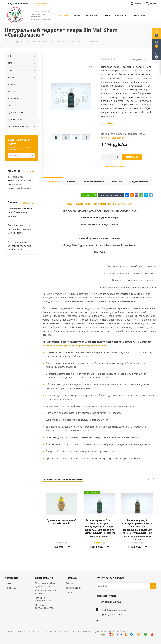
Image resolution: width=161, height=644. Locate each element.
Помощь (71, 578)
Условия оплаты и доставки (45, 592)
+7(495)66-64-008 (111, 602)
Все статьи (29, 203)
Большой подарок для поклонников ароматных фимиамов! (20, 184)
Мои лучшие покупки (114, 138)
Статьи (69, 583)
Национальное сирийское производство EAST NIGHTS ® (99, 204)
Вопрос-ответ (73, 588)
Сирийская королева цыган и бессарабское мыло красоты (20, 229)
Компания (12, 578)
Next (154, 479)
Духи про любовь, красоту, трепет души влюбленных (19, 246)
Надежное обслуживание (44, 599)
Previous (149, 479)
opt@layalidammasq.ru (113, 614)
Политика (10, 588)
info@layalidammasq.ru (114, 610)
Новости (10, 583)
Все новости (27, 171)
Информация (44, 578)
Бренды (70, 592)
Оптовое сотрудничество (44, 606)
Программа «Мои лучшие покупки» (45, 585)
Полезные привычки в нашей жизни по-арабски (20, 212)
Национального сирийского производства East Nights (76, 345)
